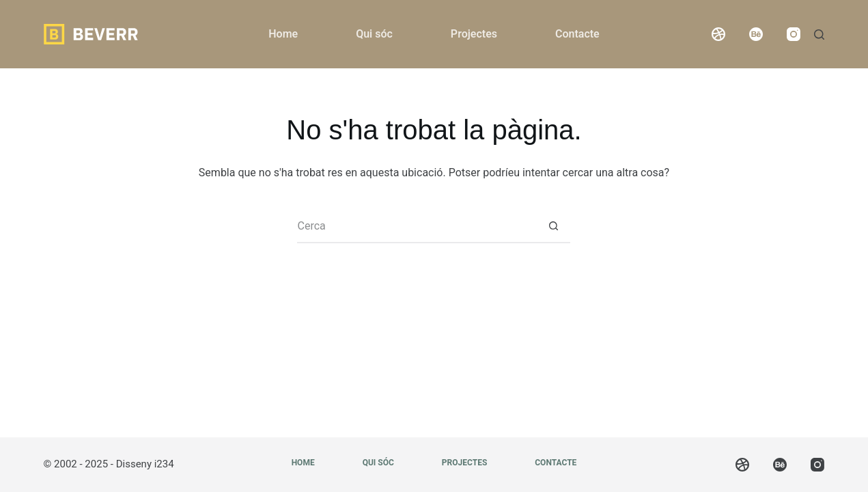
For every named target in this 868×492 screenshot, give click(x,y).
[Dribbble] (718, 34)
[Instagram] (794, 34)
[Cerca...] (417, 226)
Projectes (474, 34)
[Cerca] (819, 35)
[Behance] (756, 34)
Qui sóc (374, 34)
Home (283, 34)
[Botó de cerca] (553, 226)
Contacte (577, 34)
